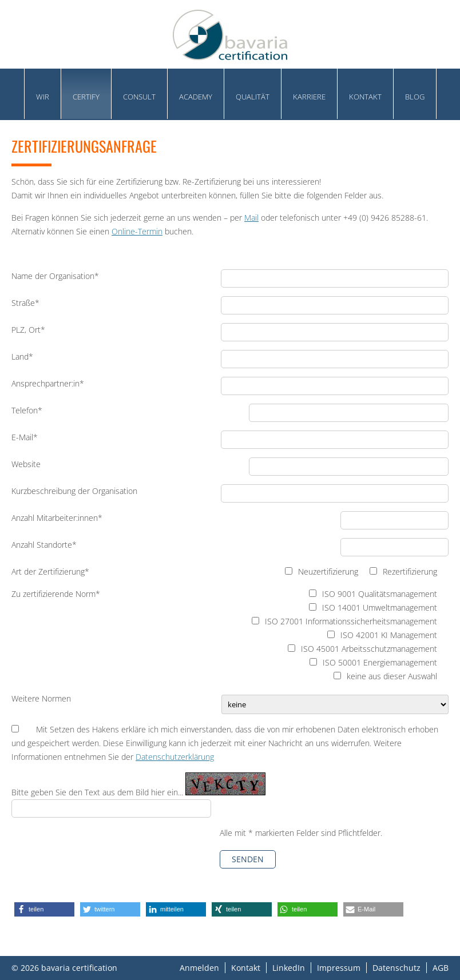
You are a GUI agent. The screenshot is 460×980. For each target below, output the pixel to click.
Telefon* (27, 410)
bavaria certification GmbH (230, 34)
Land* (22, 356)
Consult (139, 97)
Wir (43, 97)
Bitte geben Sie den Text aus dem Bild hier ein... (98, 792)
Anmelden (199, 968)
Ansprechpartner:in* (48, 383)
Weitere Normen (41, 698)
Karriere (309, 97)
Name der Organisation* (55, 276)
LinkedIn (289, 968)
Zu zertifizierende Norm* (56, 594)
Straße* (25, 303)
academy (196, 97)
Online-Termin (137, 231)
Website (26, 464)
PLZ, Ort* (28, 330)
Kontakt (365, 97)
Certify (86, 97)
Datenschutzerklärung (175, 757)
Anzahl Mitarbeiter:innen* (57, 518)
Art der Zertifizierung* (50, 571)
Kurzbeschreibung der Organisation (74, 491)
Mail (251, 218)
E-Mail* (25, 437)
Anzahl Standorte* (44, 545)
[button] (44, 909)
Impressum (339, 968)
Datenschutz (396, 968)
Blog (415, 97)
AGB (441, 968)
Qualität (253, 97)
